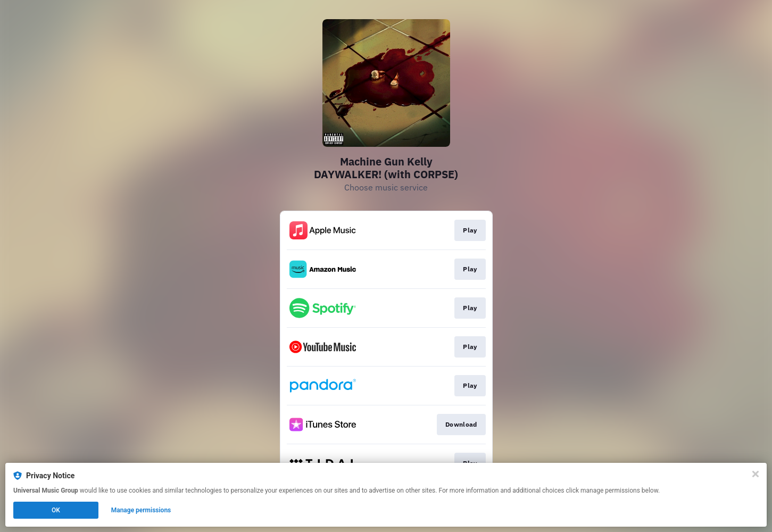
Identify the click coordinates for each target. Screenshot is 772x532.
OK (56, 510)
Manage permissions (141, 510)
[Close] (756, 474)
